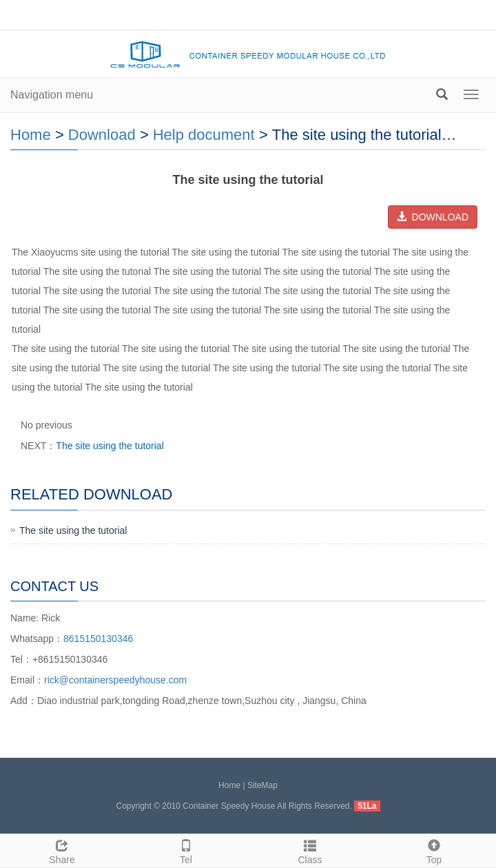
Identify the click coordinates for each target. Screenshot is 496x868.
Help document (204, 135)
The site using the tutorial (110, 446)
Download (102, 135)
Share (62, 850)
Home (31, 135)
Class (310, 850)
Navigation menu (52, 95)
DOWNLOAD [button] (433, 217)
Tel (186, 850)
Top (434, 850)
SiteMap (262, 785)
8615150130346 (98, 639)
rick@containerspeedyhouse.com (115, 680)
